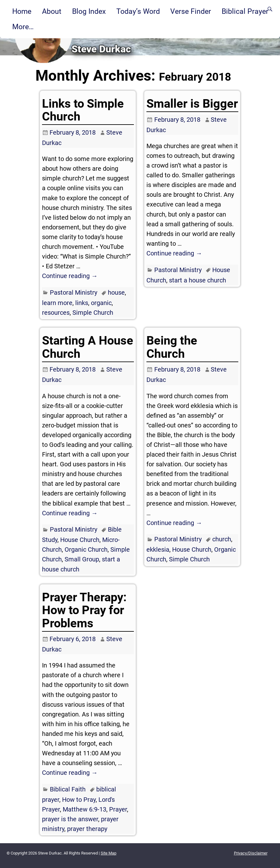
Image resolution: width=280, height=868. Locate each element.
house (116, 292)
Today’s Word (138, 11)
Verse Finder (191, 11)
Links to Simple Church (83, 110)
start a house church (198, 280)
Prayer (118, 809)
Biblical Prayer (245, 11)
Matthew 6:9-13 (85, 809)
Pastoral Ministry (74, 292)
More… (23, 27)
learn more (57, 303)
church (222, 539)
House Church (80, 540)
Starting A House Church (88, 347)
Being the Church (172, 347)
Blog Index (89, 11)
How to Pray (79, 800)
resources (56, 313)
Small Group (82, 559)
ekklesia (158, 549)
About (52, 11)
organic (101, 303)
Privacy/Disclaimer (251, 853)
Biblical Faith (68, 789)
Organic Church (86, 549)
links (82, 303)
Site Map (108, 853)
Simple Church (93, 313)
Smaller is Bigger (192, 104)
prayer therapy (87, 829)
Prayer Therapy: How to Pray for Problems (84, 610)
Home (22, 11)
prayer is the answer (70, 819)
